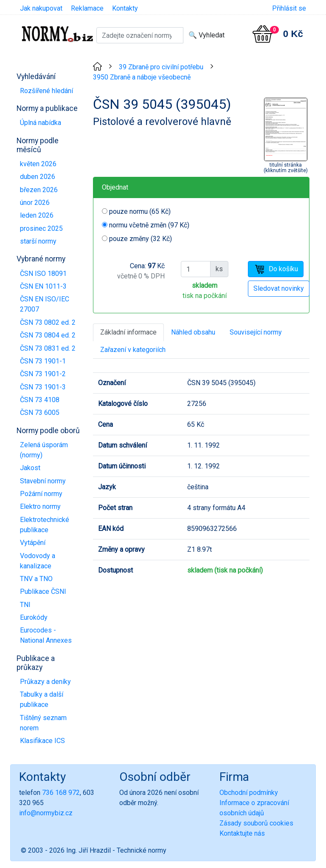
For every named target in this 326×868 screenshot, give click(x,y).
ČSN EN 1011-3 (43, 286)
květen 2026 (38, 164)
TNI (25, 605)
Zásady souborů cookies (256, 823)
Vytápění (33, 543)
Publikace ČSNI (43, 591)
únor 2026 (35, 203)
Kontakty (125, 8)
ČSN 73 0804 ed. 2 (48, 335)
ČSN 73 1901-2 (43, 374)
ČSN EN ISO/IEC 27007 (45, 304)
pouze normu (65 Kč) (140, 211)
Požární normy (41, 494)
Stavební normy (43, 481)
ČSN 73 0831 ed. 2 (48, 348)
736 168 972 (61, 793)
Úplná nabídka (41, 123)
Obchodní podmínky (249, 793)
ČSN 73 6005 (40, 413)
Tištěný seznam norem (43, 723)
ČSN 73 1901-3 (43, 387)
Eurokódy (34, 617)
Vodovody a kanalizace (38, 561)
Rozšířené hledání (46, 91)
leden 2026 (37, 215)
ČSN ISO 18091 (43, 274)
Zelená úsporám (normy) (44, 450)
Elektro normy (40, 506)
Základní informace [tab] (128, 332)
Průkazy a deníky (45, 682)
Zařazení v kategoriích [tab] (133, 350)
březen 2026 (39, 190)
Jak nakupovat (41, 8)
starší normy (38, 241)
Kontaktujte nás (242, 833)
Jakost (30, 468)
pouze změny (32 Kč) (141, 239)
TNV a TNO (36, 579)
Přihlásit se (289, 8)
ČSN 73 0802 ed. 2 (48, 322)
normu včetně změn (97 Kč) (149, 225)
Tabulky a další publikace (42, 699)
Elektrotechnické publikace (45, 525)
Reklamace (87, 8)
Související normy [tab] (256, 332)
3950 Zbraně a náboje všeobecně (142, 77)
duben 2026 (38, 177)
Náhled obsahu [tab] (193, 332)
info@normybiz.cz (46, 813)
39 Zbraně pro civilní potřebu (161, 67)
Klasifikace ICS (42, 741)
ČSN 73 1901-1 (43, 361)
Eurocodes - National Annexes (46, 635)
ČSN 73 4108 (40, 400)
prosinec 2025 (41, 228)
